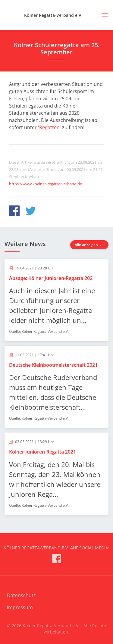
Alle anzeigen (89, 245)
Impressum (20, 607)
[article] (56, 300)
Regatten (49, 127)
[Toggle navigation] (103, 15)
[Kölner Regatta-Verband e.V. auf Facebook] (57, 560)
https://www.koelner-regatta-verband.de (46, 184)
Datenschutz (21, 595)
